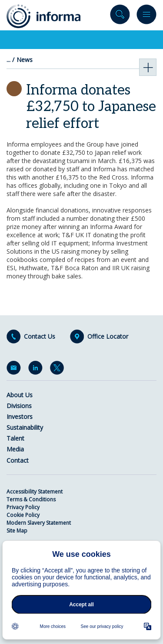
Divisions (19, 406)
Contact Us (40, 337)
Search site (120, 16)
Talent (15, 438)
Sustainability (25, 427)
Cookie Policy (23, 515)
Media (15, 449)
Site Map (17, 531)
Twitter (59, 369)
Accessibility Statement (35, 492)
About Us (20, 395)
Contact (18, 460)
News (25, 60)
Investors (20, 417)
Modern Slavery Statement (39, 523)
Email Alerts (15, 369)
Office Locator (108, 337)
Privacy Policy (23, 507)
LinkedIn (37, 369)
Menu (146, 16)
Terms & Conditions (31, 499)
